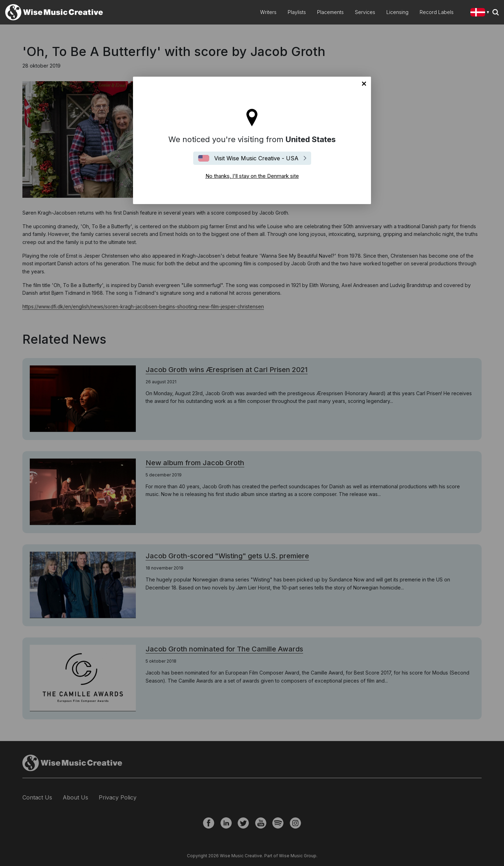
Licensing (397, 12)
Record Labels (437, 12)
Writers (268, 12)
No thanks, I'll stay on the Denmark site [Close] (364, 84)
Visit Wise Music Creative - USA (256, 158)
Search (496, 12)
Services (365, 12)
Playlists (297, 12)
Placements (330, 12)
